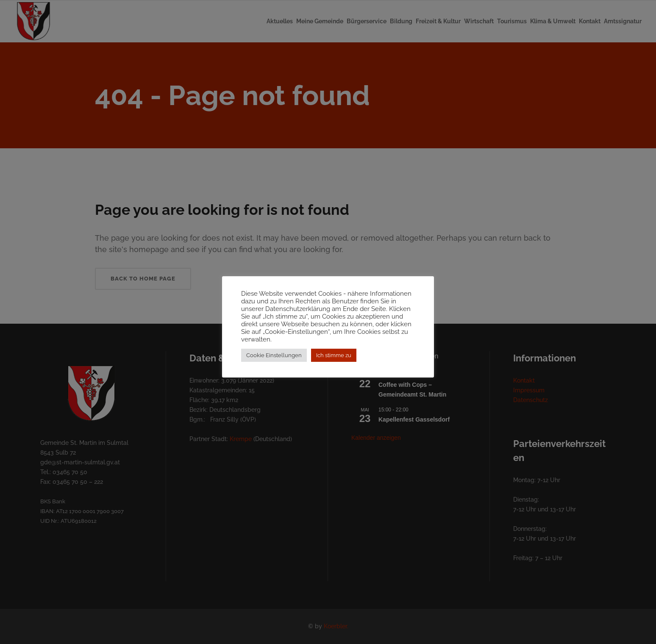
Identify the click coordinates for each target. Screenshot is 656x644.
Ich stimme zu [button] (334, 355)
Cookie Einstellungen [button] (274, 355)
